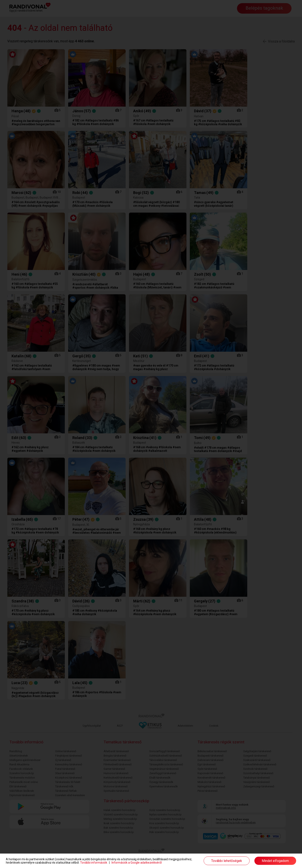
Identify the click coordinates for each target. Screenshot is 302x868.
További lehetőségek (227, 861)
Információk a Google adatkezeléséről (137, 863)
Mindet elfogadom (275, 861)
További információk (94, 863)
